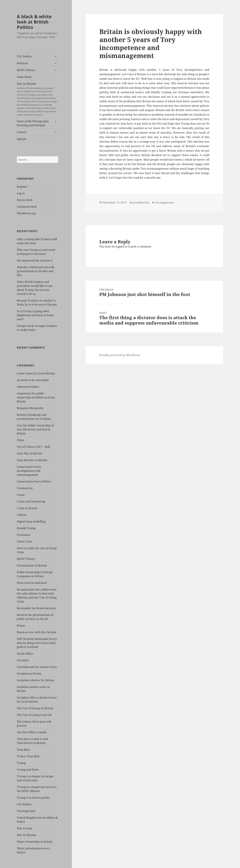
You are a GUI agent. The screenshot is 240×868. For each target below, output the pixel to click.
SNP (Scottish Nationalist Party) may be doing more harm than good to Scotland (37, 643)
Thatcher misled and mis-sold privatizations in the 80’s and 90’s (36, 271)
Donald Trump (26, 528)
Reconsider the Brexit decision (36, 608)
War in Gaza (25, 828)
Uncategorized (26, 811)
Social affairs (25, 654)
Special (21, 139)
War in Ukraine (37, 99)
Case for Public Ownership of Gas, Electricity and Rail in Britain (35, 429)
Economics (24, 535)
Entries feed (25, 200)
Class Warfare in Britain (32, 460)
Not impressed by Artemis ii (35, 260)
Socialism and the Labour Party (37, 667)
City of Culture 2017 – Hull (33, 447)
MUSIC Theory (26, 70)
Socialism (23, 660)
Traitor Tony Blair (28, 756)
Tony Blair (23, 750)
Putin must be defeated (32, 583)
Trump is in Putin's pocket (33, 798)
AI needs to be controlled (33, 380)
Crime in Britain (27, 508)
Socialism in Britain (29, 674)
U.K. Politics (24, 56)
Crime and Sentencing (31, 501)
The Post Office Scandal (32, 732)
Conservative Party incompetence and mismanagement (29, 471)
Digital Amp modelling (31, 521)
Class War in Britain (29, 453)
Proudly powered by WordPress (120, 355)
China (20, 440)
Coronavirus (25, 488)
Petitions (22, 63)
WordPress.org (26, 213)
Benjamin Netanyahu (30, 408)
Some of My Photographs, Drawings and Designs (33, 123)
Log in (21, 193)
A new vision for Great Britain (36, 373)
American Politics (28, 387)
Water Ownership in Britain (35, 842)
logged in (121, 246)
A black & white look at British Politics (34, 22)
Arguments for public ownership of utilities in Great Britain (36, 397)
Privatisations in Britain (32, 565)
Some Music (24, 77)
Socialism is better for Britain (35, 680)
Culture (22, 515)
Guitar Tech (24, 541)
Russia (21, 626)
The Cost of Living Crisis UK (34, 715)
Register (22, 187)
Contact (22, 132)
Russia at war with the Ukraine (36, 632)
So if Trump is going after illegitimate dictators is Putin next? (35, 315)
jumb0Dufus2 (141, 202)
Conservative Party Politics (34, 481)
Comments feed (27, 207)
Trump (21, 763)
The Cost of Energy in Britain (35, 708)
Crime (21, 495)
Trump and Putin (28, 770)
